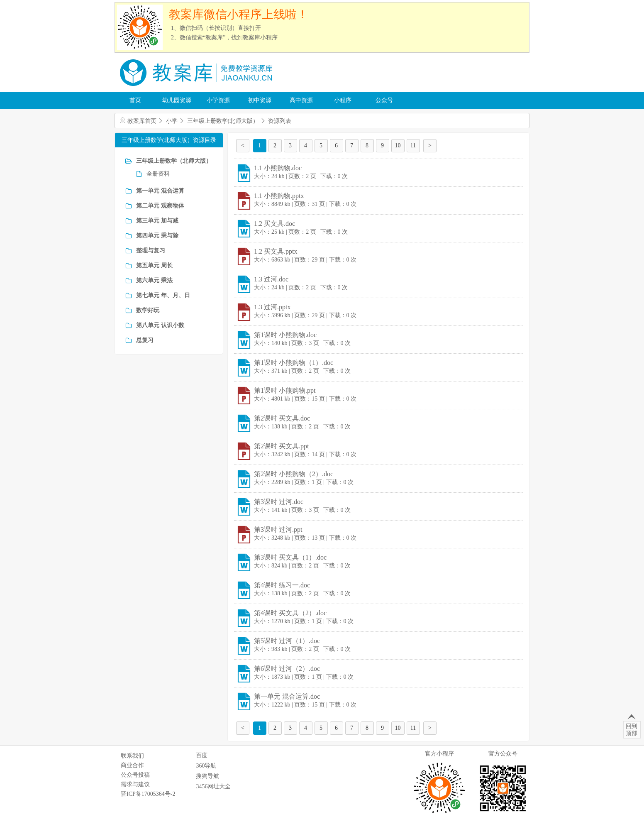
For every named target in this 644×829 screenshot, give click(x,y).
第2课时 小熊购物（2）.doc (294, 474)
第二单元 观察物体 (160, 206)
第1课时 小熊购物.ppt (285, 390)
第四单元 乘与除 (157, 236)
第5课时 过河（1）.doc (287, 641)
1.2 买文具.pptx (276, 251)
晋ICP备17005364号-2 (148, 794)
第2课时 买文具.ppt (281, 446)
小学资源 (218, 100)
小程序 (343, 100)
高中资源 (301, 100)
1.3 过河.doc (271, 279)
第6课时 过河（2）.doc (287, 669)
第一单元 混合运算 (160, 191)
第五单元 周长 (154, 265)
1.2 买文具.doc (274, 224)
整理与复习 (151, 251)
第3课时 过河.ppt (278, 529)
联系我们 (132, 756)
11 (413, 146)
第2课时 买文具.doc (282, 418)
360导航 (206, 766)
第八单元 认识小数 (160, 325)
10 (398, 146)
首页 (135, 100)
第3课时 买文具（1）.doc (290, 557)
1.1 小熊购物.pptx (279, 196)
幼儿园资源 (177, 100)
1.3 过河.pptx (272, 307)
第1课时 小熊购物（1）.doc (294, 363)
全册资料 (158, 174)
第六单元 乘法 (154, 280)
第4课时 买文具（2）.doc (290, 613)
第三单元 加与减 (157, 221)
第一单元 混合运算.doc (287, 696)
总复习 (145, 340)
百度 (202, 755)
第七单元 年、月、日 (163, 295)
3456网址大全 (213, 786)
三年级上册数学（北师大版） (174, 161)
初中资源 (260, 100)
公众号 (384, 100)
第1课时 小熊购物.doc (285, 335)
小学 (172, 121)
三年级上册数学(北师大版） (223, 121)
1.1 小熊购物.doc (278, 168)
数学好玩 (148, 310)
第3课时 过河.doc (279, 502)
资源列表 (280, 121)
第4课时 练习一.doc (282, 585)
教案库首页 (142, 121)
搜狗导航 (207, 776)
